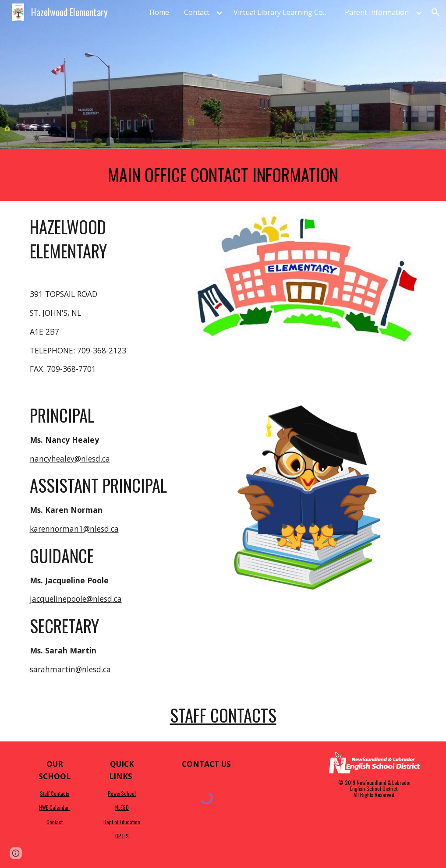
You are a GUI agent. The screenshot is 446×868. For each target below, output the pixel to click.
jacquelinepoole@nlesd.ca (76, 599)
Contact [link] (197, 12)
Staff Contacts (223, 715)
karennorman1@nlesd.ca (74, 529)
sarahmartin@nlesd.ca (70, 669)
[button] (435, 12)
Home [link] (159, 12)
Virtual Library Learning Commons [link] (284, 12)
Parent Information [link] (377, 12)
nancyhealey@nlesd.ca (70, 459)
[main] (223, 175)
